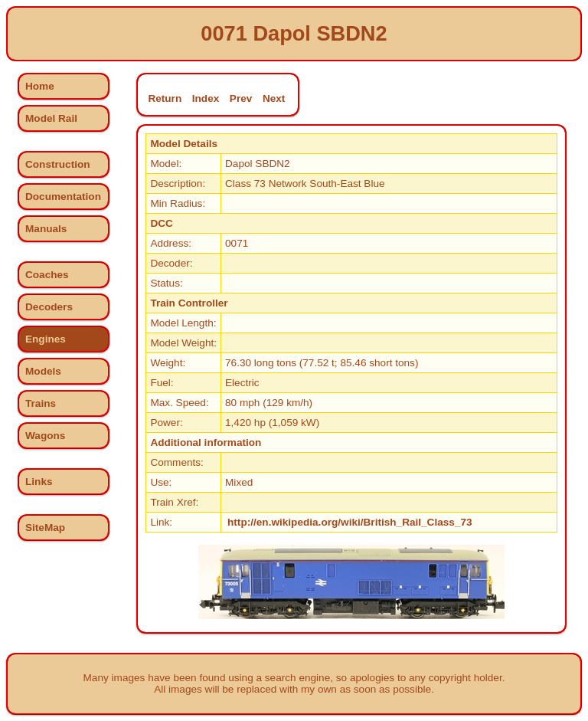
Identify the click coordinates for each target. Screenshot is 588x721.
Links (39, 482)
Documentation (63, 197)
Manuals (46, 229)
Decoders (49, 307)
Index (206, 98)
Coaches (47, 275)
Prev (241, 98)
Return (165, 98)
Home (40, 86)
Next (274, 98)
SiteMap (45, 528)
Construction (58, 164)
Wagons (45, 436)
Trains (41, 403)
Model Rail (51, 118)
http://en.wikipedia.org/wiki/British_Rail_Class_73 (350, 522)
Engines (46, 339)
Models (43, 371)
